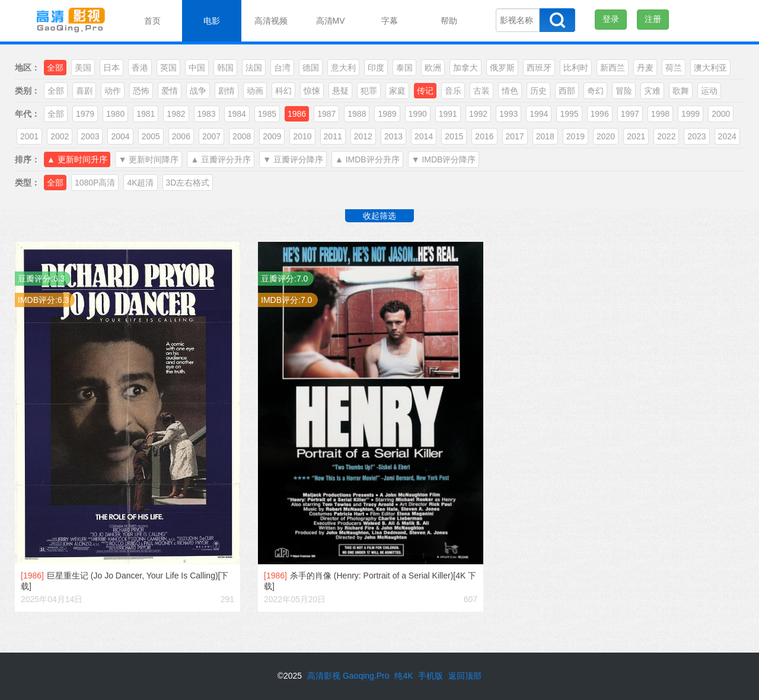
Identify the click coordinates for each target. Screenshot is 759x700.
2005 (151, 136)
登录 (611, 19)
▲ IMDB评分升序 (367, 159)
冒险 (624, 91)
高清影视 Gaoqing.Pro (348, 676)
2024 (727, 136)
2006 (181, 136)
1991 (448, 114)
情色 (510, 91)
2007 (211, 136)
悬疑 (340, 91)
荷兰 (674, 68)
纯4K (404, 676)
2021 (636, 136)
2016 (484, 136)
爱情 (170, 91)
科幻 (283, 91)
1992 (478, 114)
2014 (424, 136)
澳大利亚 (710, 68)
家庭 (397, 91)
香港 (140, 68)
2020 (606, 136)
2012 (363, 136)
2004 (120, 136)
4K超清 (140, 183)
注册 (653, 19)
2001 (29, 136)
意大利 (343, 68)
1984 (237, 114)
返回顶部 (465, 676)
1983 (207, 114)
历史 (538, 91)
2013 (393, 136)
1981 (146, 114)
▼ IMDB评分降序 (444, 159)
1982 (176, 114)
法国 (254, 68)
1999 (691, 114)
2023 (696, 136)
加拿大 (465, 68)
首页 (152, 21)
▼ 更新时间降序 (149, 159)
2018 (545, 136)
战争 (198, 91)
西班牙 (539, 68)
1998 (660, 114)
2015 (454, 136)
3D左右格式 (188, 183)
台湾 (282, 68)
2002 (60, 136)
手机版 (430, 676)
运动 (709, 91)
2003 (90, 136)
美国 (83, 68)
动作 (113, 91)
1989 (387, 114)
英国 (168, 68)
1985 (267, 114)
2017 (515, 136)
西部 (567, 91)
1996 (600, 114)
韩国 (225, 68)
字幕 (390, 21)
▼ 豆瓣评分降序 (293, 159)
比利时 (576, 68)
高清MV (331, 21)
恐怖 (141, 91)
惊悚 (312, 91)
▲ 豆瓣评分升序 (221, 159)
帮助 (449, 21)
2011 (333, 136)
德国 (311, 68)
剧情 (227, 91)
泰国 (404, 68)
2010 (302, 136)
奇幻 (595, 91)
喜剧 (84, 91)
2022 (666, 136)
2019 (575, 136)
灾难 (652, 91)
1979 (85, 114)
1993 (508, 114)
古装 (481, 91)
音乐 (453, 91)
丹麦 (645, 68)
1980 (115, 114)
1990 (418, 114)
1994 (539, 114)
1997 (630, 114)
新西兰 (613, 68)
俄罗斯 (502, 68)
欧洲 (433, 68)
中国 (197, 68)
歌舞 (681, 91)
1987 (326, 114)
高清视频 (271, 21)
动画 (255, 91)
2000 (721, 114)
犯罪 (369, 91)
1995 (569, 114)
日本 (111, 68)
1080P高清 (95, 183)
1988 (357, 114)
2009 (272, 136)
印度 (376, 68)
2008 (242, 136)
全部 (56, 91)
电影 (212, 21)
